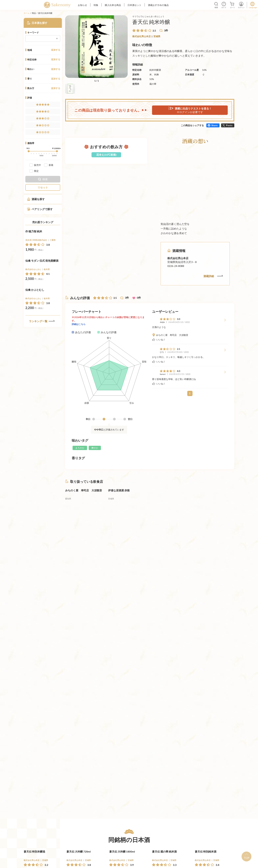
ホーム (27, 13)
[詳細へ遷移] (43, 245)
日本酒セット (134, 5)
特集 (96, 5)
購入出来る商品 (113, 5)
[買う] (52, 258)
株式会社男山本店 (142, 36)
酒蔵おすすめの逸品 (158, 5)
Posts (229, 125)
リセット (43, 187)
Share (214, 125)
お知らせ (82, 5)
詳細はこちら (79, 324)
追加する (56, 50)
